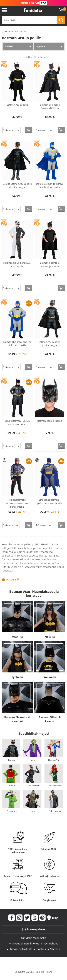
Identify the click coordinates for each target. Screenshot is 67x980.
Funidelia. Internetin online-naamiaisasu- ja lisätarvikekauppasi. (33, 10)
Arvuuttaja (12, 811)
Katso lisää (12, 580)
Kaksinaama (55, 811)
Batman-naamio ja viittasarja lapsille (50, 265)
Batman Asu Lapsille (17, 105)
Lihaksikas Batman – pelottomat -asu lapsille (50, 502)
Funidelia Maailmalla (34, 938)
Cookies (41, 949)
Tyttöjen (17, 677)
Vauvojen (50, 677)
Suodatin (9, 46)
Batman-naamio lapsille (50, 421)
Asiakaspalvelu (33, 929)
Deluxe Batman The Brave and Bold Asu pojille (50, 186)
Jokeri (33, 760)
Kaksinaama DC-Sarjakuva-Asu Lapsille (17, 265)
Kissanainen (33, 786)
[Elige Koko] (12, 130)
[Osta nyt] (29, 130)
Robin (12, 786)
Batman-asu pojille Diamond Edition (50, 106)
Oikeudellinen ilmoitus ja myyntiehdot (35, 943)
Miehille (17, 637)
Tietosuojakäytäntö (21, 949)
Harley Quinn (55, 760)
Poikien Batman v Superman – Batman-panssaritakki (17, 503)
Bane (33, 811)
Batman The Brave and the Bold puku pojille (17, 344)
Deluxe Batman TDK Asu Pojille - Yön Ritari (17, 423)
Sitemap (55, 949)
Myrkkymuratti (55, 786)
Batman (12, 760)
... (3, 32)
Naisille (50, 637)
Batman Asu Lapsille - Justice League (50, 344)
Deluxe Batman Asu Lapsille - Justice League (17, 186)
